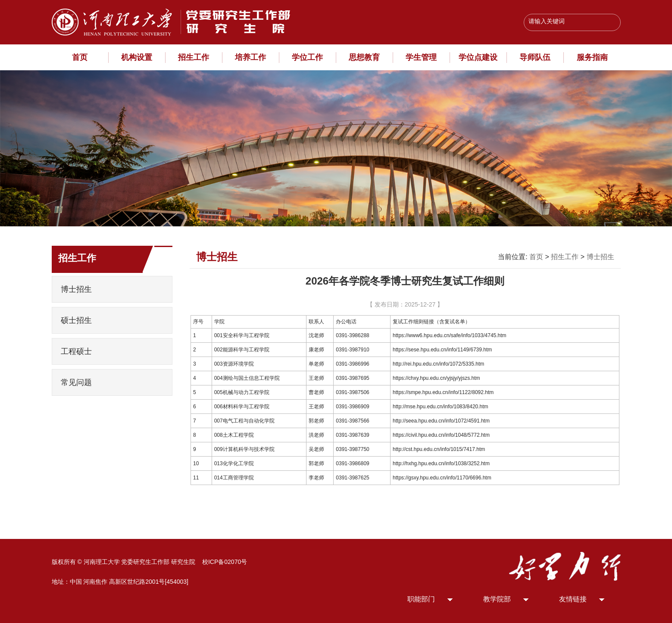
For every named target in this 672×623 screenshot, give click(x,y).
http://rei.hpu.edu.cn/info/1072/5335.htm (438, 364)
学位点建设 (478, 57)
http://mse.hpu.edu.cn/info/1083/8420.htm (440, 407)
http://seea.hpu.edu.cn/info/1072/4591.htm (441, 421)
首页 (80, 57)
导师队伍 (535, 57)
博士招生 (76, 289)
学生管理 (421, 57)
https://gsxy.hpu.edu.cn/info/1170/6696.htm (442, 478)
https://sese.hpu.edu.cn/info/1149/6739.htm (442, 350)
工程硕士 (76, 351)
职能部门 (421, 599)
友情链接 (573, 599)
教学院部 (497, 599)
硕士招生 (76, 320)
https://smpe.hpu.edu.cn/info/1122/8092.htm (443, 392)
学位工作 (307, 57)
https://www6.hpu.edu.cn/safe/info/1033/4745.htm (450, 335)
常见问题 (76, 382)
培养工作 (250, 57)
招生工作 (194, 57)
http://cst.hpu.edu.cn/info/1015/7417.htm (439, 449)
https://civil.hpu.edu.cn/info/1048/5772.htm (441, 435)
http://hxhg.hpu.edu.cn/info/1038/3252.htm (441, 463)
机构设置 (137, 57)
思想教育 (364, 57)
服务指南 (592, 57)
